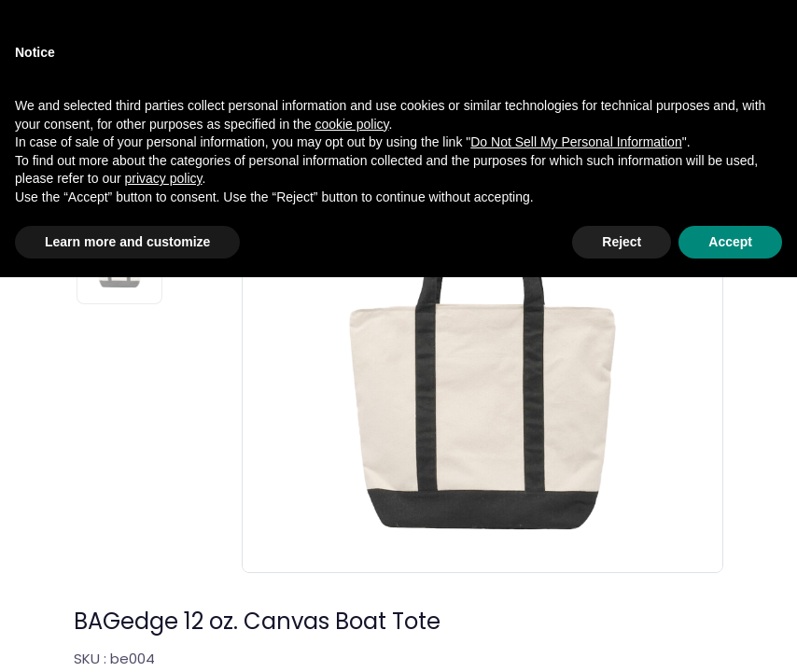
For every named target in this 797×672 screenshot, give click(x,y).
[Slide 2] (119, 253)
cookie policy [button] (351, 518)
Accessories (191, 65)
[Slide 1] (119, 143)
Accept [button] (730, 636)
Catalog (100, 65)
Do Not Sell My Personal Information (576, 537)
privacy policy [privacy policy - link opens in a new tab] (164, 573)
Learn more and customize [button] (127, 636)
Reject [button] (622, 636)
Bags (271, 65)
